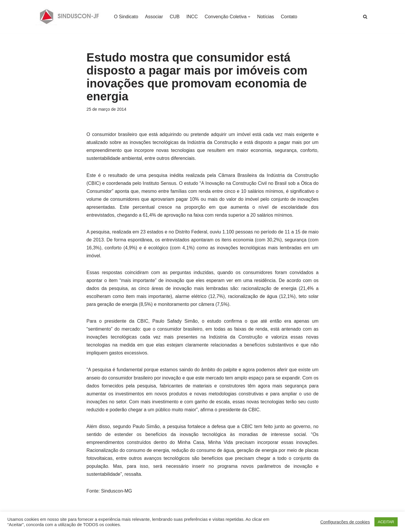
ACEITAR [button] (386, 522)
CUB (175, 17)
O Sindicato (126, 17)
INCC (192, 17)
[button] (250, 17)
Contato (289, 17)
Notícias (266, 17)
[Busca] (365, 17)
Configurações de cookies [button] (345, 522)
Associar (154, 17)
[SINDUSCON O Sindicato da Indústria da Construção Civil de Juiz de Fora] (70, 17)
